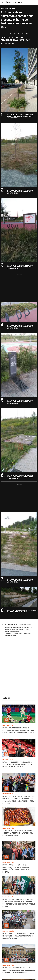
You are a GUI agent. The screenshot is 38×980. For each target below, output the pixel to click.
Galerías (6, 698)
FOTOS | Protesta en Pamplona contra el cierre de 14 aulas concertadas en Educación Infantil (18, 936)
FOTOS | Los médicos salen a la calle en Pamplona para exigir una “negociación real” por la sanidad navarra (19, 970)
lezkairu (11, 43)
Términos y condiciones (25, 625)
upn (5, 43)
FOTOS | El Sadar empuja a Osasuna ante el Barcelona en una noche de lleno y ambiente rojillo (17, 765)
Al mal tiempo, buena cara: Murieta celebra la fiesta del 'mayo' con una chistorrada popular (18, 833)
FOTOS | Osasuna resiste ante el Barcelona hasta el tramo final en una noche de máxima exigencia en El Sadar (19, 730)
